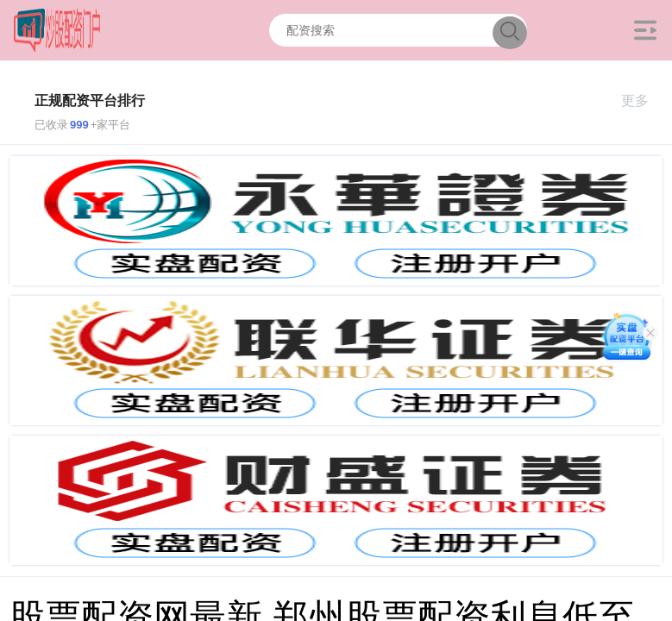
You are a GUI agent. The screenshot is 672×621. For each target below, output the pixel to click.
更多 (642, 100)
